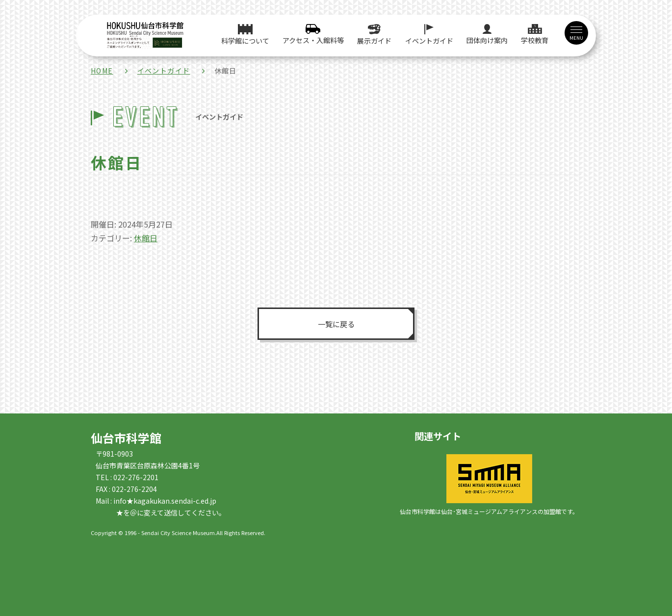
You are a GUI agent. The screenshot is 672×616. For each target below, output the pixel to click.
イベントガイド (164, 71)
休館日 (146, 238)
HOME (102, 71)
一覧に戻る (336, 324)
